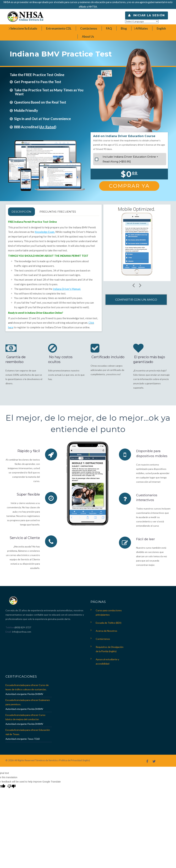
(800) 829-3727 (23, 629)
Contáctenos (103, 640)
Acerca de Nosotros (106, 632)
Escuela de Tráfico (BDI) (109, 624)
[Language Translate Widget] (142, 21)
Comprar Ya (129, 186)
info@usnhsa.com (22, 633)
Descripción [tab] (26, 212)
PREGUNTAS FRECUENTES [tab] (71, 212)
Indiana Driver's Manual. (67, 289)
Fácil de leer (146, 544)
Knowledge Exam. (45, 232)
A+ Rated (48, 127)
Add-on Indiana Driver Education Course (124, 136)
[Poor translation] (12, 788)
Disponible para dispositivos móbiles (149, 456)
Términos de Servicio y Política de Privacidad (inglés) (62, 762)
